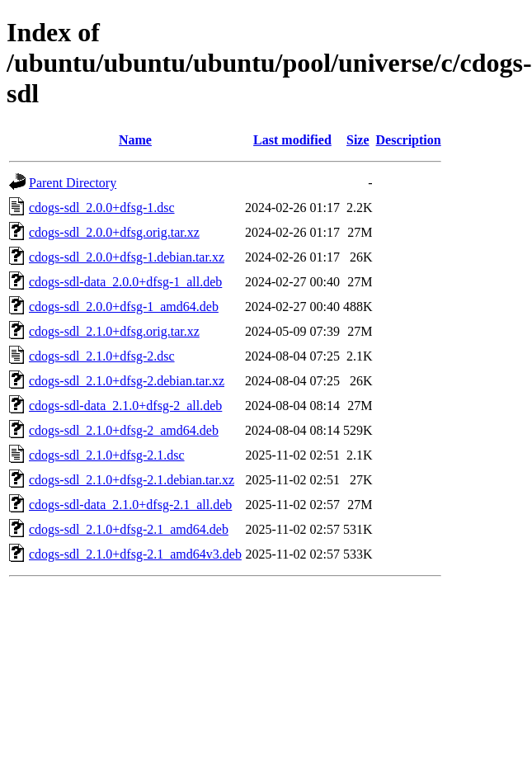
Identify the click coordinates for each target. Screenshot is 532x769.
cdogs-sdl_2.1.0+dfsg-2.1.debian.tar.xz (132, 480)
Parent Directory (73, 183)
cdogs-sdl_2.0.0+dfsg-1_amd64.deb (124, 307)
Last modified (292, 140)
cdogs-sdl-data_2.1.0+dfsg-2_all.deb (125, 406)
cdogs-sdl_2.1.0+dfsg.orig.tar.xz (114, 331)
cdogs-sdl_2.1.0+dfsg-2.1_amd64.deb (129, 529)
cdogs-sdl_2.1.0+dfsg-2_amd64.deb (124, 430)
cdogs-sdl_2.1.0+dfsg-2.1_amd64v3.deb (135, 554)
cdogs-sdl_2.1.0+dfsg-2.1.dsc (107, 455)
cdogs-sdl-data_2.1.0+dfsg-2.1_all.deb (130, 505)
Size (358, 140)
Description (409, 140)
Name (135, 140)
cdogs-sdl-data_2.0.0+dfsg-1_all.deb (125, 282)
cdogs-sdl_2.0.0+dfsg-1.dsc (102, 208)
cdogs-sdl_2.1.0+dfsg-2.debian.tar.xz (127, 381)
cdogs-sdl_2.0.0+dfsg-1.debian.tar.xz (127, 257)
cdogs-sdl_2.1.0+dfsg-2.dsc (102, 356)
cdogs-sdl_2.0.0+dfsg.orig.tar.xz (114, 232)
